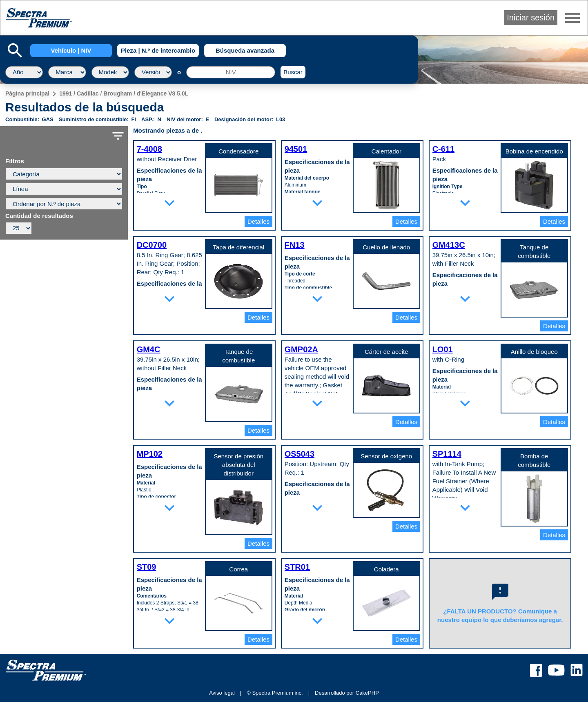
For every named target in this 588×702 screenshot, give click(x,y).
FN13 (295, 245)
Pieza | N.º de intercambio (158, 50)
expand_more (169, 203)
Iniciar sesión (531, 18)
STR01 (297, 567)
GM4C (149, 349)
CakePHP (367, 693)
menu (572, 18)
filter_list (118, 136)
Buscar (293, 72)
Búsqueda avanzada (245, 50)
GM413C (449, 245)
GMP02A (301, 349)
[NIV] (231, 72)
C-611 (443, 149)
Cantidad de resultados (39, 216)
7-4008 (149, 149)
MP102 (150, 454)
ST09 (147, 567)
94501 (296, 149)
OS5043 (300, 454)
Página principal (27, 93)
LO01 (443, 349)
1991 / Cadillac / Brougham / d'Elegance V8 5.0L (124, 93)
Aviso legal (222, 693)
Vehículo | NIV (71, 50)
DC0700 (152, 245)
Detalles (258, 221)
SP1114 (447, 454)
